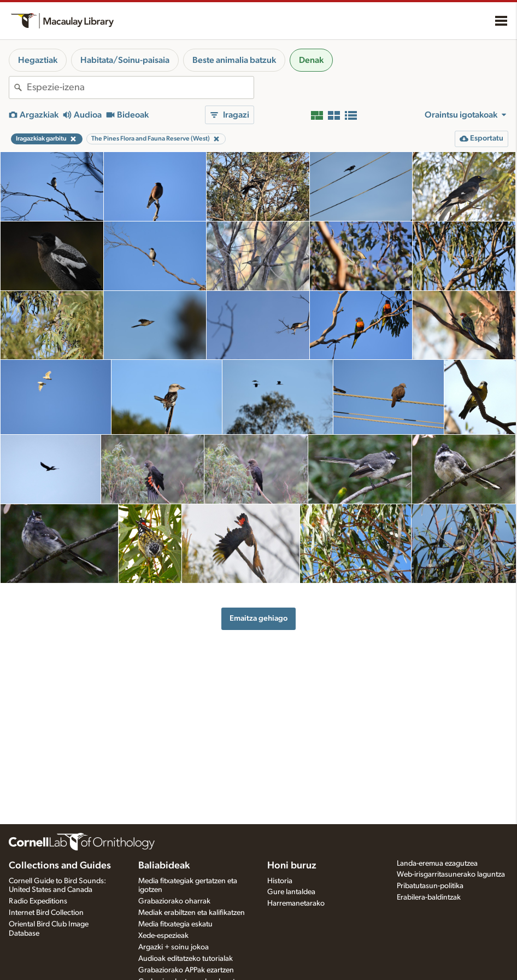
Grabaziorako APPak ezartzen (186, 970)
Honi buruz (292, 866)
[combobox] (140, 87)
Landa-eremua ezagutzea (437, 864)
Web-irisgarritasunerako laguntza (451, 874)
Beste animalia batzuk (234, 60)
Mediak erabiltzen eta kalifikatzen (192, 913)
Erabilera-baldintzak (429, 897)
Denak (311, 60)
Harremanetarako (296, 903)
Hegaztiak (38, 60)
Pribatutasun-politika (430, 886)
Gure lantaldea (291, 892)
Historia (280, 881)
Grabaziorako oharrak (174, 901)
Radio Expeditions (38, 901)
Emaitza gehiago (258, 618)
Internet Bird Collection (46, 913)
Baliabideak (164, 866)
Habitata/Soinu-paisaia (125, 60)
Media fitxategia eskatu (175, 924)
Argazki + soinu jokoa (174, 947)
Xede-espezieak (163, 936)
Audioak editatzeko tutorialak (186, 959)
